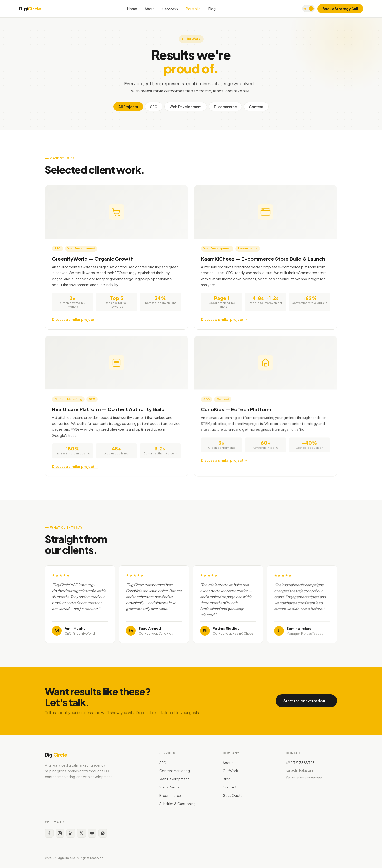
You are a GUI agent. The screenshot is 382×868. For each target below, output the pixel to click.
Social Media (169, 787)
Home (132, 9)
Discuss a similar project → (75, 320)
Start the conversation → (306, 701)
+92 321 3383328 (300, 763)
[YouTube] (92, 833)
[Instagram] (60, 833)
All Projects (128, 107)
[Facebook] (49, 833)
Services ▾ (170, 9)
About (150, 9)
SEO (154, 107)
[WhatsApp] (103, 833)
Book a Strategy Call (340, 9)
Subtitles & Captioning (177, 804)
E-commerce (225, 107)
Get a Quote (233, 795)
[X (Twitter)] (81, 833)
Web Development (186, 107)
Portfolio (193, 9)
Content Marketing (175, 771)
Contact (230, 787)
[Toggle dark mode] (308, 9)
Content (256, 107)
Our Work (230, 771)
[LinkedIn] (71, 833)
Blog (212, 9)
